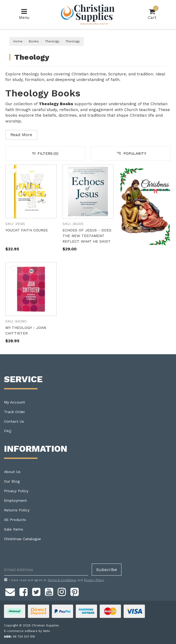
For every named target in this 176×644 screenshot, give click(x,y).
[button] (13, 172)
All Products (15, 520)
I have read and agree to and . (54, 580)
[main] (88, 259)
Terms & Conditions (62, 580)
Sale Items (14, 529)
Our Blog (12, 481)
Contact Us (14, 421)
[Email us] (10, 591)
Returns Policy (17, 510)
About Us (12, 472)
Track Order (14, 412)
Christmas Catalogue (22, 539)
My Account (14, 402)
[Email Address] (46, 570)
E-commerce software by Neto (27, 631)
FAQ (8, 431)
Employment (15, 500)
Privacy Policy (16, 491)
